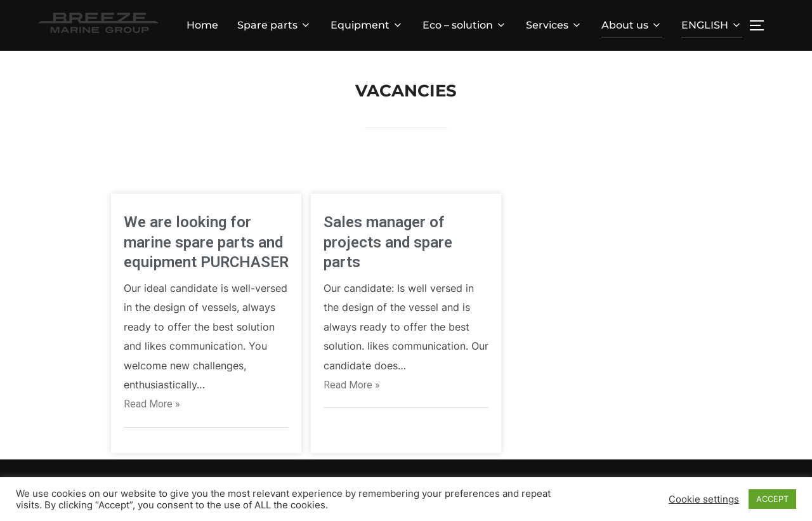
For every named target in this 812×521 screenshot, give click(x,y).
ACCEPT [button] (772, 499)
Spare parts (274, 25)
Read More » (152, 404)
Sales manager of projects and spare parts (388, 242)
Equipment (367, 25)
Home (202, 25)
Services (554, 25)
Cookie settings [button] (704, 499)
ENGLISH (712, 25)
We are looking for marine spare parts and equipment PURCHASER (206, 242)
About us (632, 25)
